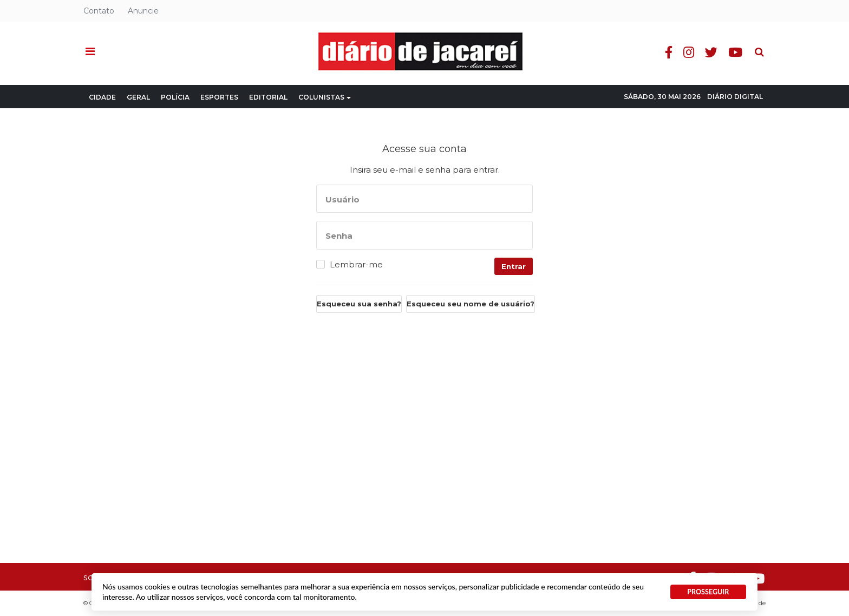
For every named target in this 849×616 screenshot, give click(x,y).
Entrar (514, 266)
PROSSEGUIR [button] (708, 592)
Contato (99, 11)
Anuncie (143, 11)
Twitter (711, 52)
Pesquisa (751, 44)
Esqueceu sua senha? (359, 304)
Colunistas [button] (325, 97)
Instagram (689, 52)
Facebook (669, 52)
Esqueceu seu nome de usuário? (471, 304)
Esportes (219, 97)
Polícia (175, 97)
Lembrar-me (356, 265)
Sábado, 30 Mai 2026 (662, 97)
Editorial (268, 97)
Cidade (102, 97)
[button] (90, 52)
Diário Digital (735, 97)
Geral (138, 97)
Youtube (735, 52)
